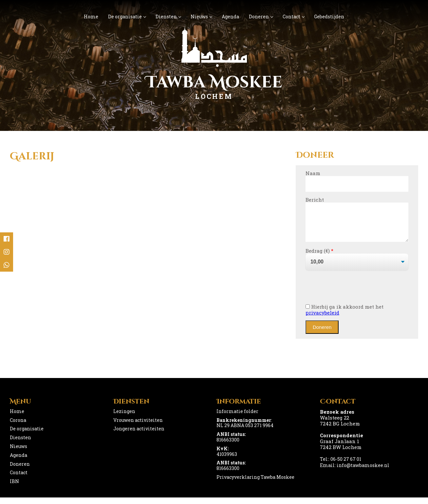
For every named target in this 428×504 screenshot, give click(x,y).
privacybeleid (322, 319)
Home (91, 17)
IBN (14, 488)
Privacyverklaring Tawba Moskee (255, 484)
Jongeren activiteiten (139, 435)
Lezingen (124, 418)
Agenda (230, 17)
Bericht (315, 200)
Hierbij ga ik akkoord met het (344, 316)
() (328, 257)
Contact (293, 17)
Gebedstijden (329, 17)
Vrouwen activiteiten (138, 427)
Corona (18, 427)
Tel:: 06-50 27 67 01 (341, 466)
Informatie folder (237, 418)
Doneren (261, 17)
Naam (313, 173)
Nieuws (201, 17)
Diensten (168, 17)
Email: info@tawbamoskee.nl (355, 472)
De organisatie (127, 17)
